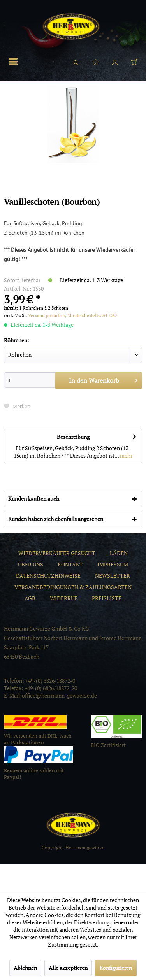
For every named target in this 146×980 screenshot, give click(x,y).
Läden (119, 553)
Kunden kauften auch (34, 499)
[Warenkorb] (134, 61)
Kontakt (70, 564)
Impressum (113, 564)
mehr (126, 455)
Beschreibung (73, 437)
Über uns (31, 564)
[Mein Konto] (115, 61)
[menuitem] (15, 61)
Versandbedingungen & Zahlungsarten (73, 587)
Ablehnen (25, 968)
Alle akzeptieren (68, 968)
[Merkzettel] (95, 61)
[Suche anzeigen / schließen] (76, 61)
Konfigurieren (116, 968)
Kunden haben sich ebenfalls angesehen (56, 519)
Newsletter (113, 576)
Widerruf (64, 598)
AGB (30, 598)
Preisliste (107, 598)
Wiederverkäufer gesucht (57, 553)
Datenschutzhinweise (48, 576)
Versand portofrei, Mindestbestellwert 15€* (73, 315)
